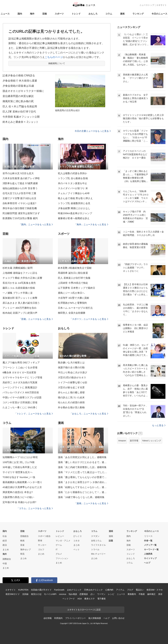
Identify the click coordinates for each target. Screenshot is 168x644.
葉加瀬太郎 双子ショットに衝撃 (20, 298)
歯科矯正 (151, 594)
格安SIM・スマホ (155, 590)
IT (57, 550)
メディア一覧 (150, 545)
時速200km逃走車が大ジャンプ (75, 213)
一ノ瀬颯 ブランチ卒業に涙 (18, 293)
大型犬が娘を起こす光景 (71, 387)
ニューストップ (147, 5)
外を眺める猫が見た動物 (71, 407)
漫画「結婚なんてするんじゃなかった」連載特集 (83, 487)
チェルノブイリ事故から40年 (74, 193)
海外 (32, 14)
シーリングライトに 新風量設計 (20, 387)
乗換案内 (132, 594)
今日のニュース (159, 14)
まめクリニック (74, 590)
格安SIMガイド (13, 594)
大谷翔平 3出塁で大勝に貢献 (74, 298)
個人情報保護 (95, 618)
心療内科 (109, 590)
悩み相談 (73, 594)
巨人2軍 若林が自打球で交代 (19, 112)
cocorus (63, 594)
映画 (22, 541)
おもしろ (93, 14)
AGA (80, 599)
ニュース (5, 14)
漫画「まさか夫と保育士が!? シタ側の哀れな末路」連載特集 (83, 482)
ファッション (62, 558)
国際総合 (7, 559)
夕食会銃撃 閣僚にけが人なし (74, 208)
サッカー (42, 545)
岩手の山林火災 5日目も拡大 (18, 173)
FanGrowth (59, 590)
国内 (20, 14)
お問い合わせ (118, 618)
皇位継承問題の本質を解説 (18, 96)
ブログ (130, 590)
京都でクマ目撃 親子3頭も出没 (19, 198)
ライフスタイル (98, 545)
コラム (109, 14)
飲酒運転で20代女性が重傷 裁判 (20, 218)
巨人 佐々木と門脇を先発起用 (20, 106)
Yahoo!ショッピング (152, 441)
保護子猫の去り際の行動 (71, 367)
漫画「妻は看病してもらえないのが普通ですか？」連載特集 (83, 477)
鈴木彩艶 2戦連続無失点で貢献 (75, 268)
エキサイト (161, 5)
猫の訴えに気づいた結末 (71, 397)
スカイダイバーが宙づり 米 (73, 188)
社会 (5, 536)
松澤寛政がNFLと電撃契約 (72, 303)
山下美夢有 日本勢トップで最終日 (77, 288)
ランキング (138, 14)
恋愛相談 (84, 594)
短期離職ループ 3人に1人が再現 (20, 457)
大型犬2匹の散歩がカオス (72, 377)
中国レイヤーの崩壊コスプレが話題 (22, 397)
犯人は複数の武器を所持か (72, 173)
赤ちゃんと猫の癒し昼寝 (71, 392)
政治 (5, 545)
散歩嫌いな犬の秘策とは (71, 362)
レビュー (60, 536)
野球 (40, 541)
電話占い (140, 590)
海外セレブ (26, 550)
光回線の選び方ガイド (41, 590)
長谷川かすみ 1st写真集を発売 (19, 283)
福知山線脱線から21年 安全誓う (20, 188)
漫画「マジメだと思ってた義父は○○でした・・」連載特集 (83, 472)
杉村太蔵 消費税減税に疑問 (18, 268)
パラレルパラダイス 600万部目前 (21, 392)
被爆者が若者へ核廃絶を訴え (74, 218)
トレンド (76, 14)
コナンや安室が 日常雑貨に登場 (20, 402)
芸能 (45, 14)
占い (93, 594)
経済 (5, 541)
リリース (148, 536)
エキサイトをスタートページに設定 (84, 610)
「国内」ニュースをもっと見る (36, 224)
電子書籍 (101, 599)
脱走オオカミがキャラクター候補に (23, 91)
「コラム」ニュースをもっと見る (35, 508)
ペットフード (69, 599)
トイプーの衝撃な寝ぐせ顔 (72, 382)
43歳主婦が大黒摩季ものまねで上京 (22, 487)
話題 (111, 541)
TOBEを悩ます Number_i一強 (19, 477)
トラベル (95, 550)
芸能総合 (24, 536)
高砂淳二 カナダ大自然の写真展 (20, 382)
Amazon (122, 441)
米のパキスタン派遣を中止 (72, 183)
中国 (5, 564)
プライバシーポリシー (76, 618)
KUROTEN (23, 590)
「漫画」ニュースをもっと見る (91, 503)
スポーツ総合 (44, 536)
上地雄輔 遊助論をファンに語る (20, 273)
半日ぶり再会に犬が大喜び (72, 372)
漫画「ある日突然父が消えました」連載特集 (82, 457)
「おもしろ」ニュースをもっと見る (89, 414)
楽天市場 (134, 441)
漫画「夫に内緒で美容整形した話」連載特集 (82, 467)
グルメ (59, 554)
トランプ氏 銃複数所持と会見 (74, 203)
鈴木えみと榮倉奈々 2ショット (21, 122)
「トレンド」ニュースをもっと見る (34, 414)
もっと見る (159, 425)
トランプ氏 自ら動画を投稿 (73, 178)
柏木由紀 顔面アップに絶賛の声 (20, 313)
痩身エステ (89, 599)
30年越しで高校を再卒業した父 (20, 467)
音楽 (22, 545)
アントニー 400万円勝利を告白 (20, 308)
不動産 (142, 594)
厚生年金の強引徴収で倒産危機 (20, 208)
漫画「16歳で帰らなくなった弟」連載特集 (81, 497)
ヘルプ (147, 563)
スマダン (95, 536)
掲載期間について (57, 63)
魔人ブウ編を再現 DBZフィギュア (21, 362)
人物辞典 (148, 554)
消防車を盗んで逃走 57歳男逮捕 (20, 183)
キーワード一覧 (151, 550)
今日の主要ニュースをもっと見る (93, 131)
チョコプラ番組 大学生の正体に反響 (22, 278)
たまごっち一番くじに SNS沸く (20, 407)
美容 (160, 594)
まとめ (6, 550)
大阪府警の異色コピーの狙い (18, 497)
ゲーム (59, 545)
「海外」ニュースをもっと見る (91, 224)
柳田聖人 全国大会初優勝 (72, 313)
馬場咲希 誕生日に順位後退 (73, 273)
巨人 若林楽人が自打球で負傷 (74, 278)
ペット (77, 550)
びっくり (78, 536)
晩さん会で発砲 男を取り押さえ (75, 198)
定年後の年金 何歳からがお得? (19, 502)
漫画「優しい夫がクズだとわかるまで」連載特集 (83, 462)
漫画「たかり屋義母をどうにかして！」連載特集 (83, 492)
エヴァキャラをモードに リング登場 (22, 377)
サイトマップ (150, 558)
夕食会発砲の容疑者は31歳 (18, 86)
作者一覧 (148, 541)
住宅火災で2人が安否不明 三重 (19, 193)
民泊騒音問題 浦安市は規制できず (21, 213)
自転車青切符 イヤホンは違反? (19, 203)
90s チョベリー (98, 554)
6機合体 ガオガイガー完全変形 (19, 372)
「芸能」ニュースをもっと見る (36, 319)
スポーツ (59, 14)
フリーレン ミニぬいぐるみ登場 (20, 367)
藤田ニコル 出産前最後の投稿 (19, 288)
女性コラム (96, 541)
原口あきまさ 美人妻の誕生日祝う (21, 303)
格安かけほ (36, 594)
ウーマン (101, 594)
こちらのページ (54, 57)
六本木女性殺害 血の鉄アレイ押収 (21, 178)
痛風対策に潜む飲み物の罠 (18, 101)
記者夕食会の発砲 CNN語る (19, 75)
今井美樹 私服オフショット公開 (21, 117)
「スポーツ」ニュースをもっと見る (89, 319)
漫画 (122, 14)
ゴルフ (41, 550)
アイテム (120, 590)
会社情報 (48, 618)
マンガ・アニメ (63, 541)
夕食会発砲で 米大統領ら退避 (20, 81)
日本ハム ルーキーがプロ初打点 (75, 308)
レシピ (111, 594)
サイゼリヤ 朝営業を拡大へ (18, 472)
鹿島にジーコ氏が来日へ (71, 293)
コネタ (77, 541)
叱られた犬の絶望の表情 (71, 402)
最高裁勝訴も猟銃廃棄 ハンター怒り (22, 482)
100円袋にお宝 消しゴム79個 (19, 462)
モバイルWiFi (50, 594)
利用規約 (58, 618)
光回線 (25, 594)
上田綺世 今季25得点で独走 (73, 283)
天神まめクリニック (93, 590)
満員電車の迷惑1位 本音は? (18, 492)
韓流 (22, 554)
